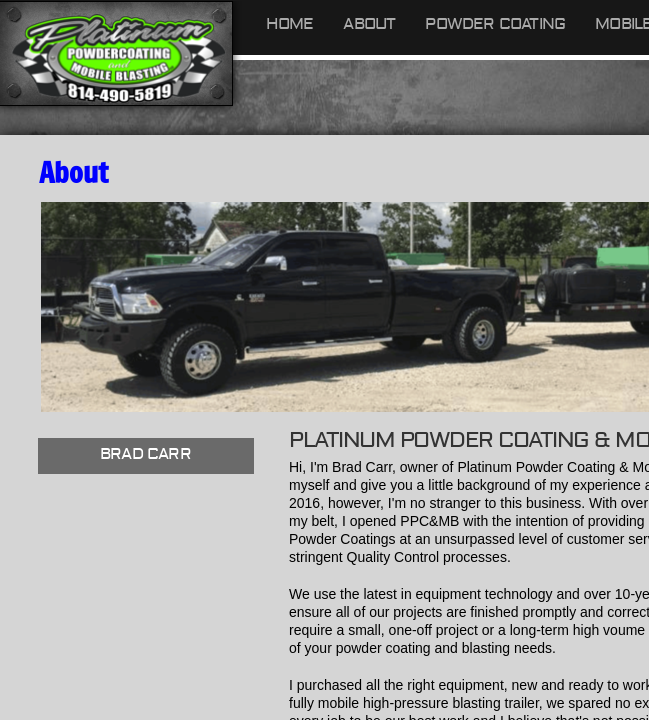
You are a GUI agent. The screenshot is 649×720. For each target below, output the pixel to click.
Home (290, 24)
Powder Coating (495, 24)
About (369, 24)
